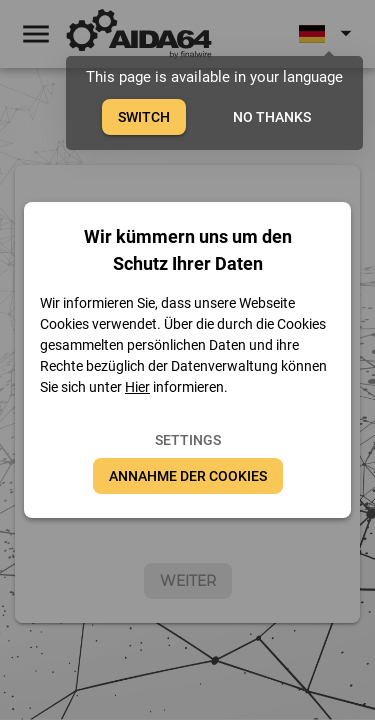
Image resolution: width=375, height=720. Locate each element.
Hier (137, 387)
